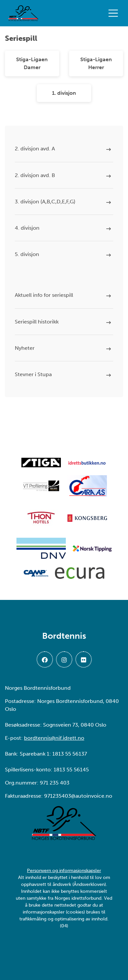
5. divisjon (27, 254)
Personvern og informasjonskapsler (64, 871)
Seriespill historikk (37, 322)
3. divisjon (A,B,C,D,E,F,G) (45, 202)
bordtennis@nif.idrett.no (54, 738)
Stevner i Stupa (33, 374)
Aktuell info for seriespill (44, 295)
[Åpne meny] (115, 13)
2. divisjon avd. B (35, 175)
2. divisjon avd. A (35, 149)
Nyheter (25, 348)
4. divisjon (27, 228)
